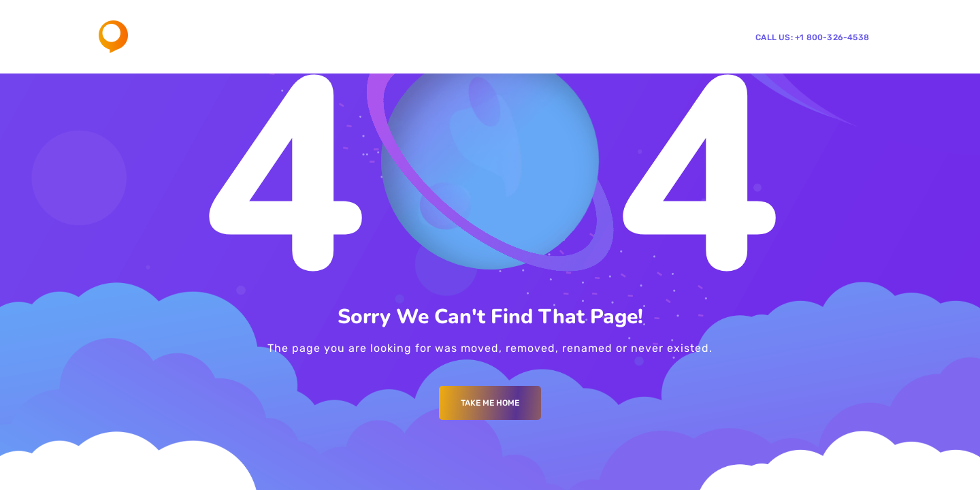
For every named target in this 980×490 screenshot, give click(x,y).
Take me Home (490, 403)
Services (462, 36)
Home (353, 36)
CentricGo (660, 36)
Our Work (529, 36)
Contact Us (593, 36)
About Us (404, 36)
